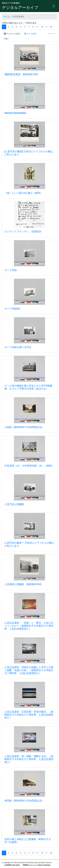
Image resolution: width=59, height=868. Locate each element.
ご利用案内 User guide (12, 865)
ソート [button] (51, 34)
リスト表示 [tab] (30, 34)
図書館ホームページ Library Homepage (37, 865)
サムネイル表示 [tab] (12, 34)
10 (42, 27)
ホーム (7, 17)
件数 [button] (6, 39)
